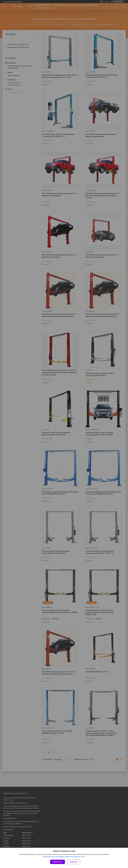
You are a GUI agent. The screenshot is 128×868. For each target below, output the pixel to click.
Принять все (58, 862)
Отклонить (74, 862)
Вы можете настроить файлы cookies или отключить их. (63, 857)
